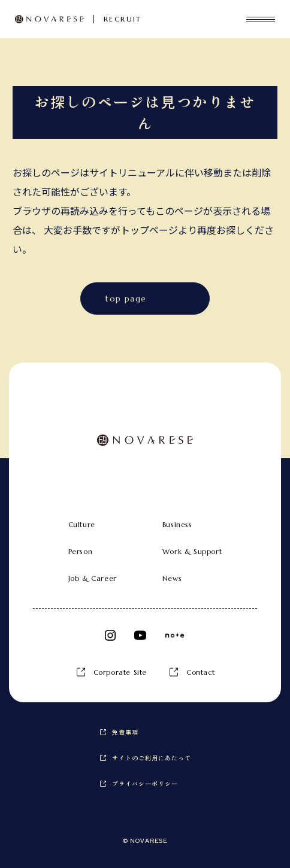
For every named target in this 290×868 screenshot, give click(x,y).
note (175, 635)
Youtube (140, 635)
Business (177, 524)
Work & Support (192, 551)
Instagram (110, 635)
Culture (82, 524)
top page (126, 299)
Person (81, 551)
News (172, 578)
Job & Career (93, 578)
